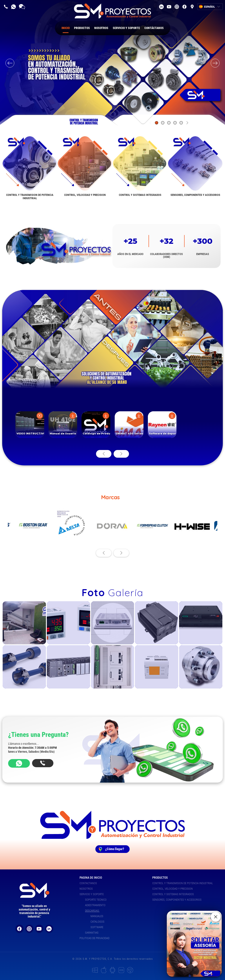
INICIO (66, 30)
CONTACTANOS (88, 883)
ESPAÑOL (212, 7)
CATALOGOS (97, 922)
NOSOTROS (101, 28)
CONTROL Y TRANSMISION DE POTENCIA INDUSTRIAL (183, 883)
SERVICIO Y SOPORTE (126, 28)
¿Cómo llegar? (115, 849)
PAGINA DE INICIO (91, 878)
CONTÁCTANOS (154, 28)
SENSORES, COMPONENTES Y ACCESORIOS (177, 900)
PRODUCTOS (82, 28)
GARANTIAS (92, 933)
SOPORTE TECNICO (96, 900)
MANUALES (97, 916)
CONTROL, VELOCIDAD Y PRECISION (172, 889)
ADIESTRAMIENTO (95, 905)
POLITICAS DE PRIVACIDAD (94, 938)
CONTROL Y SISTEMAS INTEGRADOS (173, 894)
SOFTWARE (97, 927)
